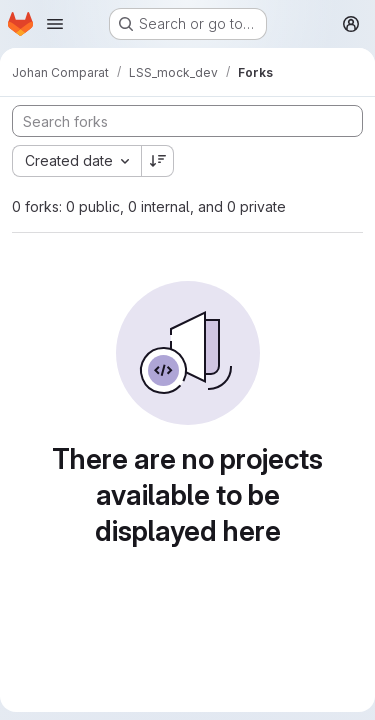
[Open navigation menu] (55, 24)
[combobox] (76, 161)
